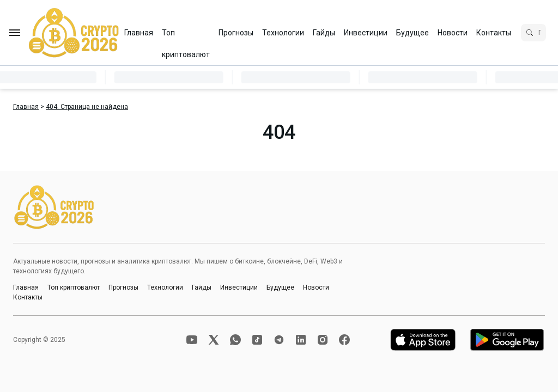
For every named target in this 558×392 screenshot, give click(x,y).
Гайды (324, 33)
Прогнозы (236, 33)
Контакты (494, 33)
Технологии (283, 33)
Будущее (413, 33)
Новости (453, 33)
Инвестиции (366, 33)
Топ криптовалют (186, 36)
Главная (139, 33)
